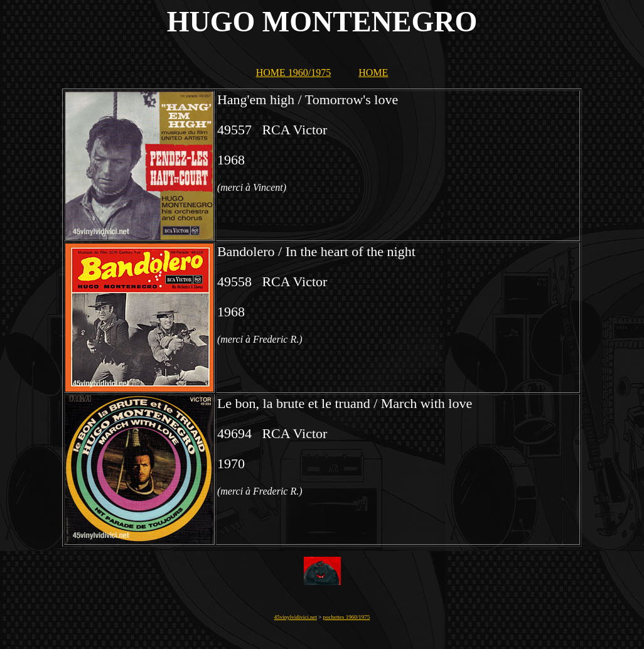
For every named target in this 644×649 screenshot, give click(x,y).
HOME (373, 72)
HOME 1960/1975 (294, 72)
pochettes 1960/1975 (347, 617)
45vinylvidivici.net (296, 617)
